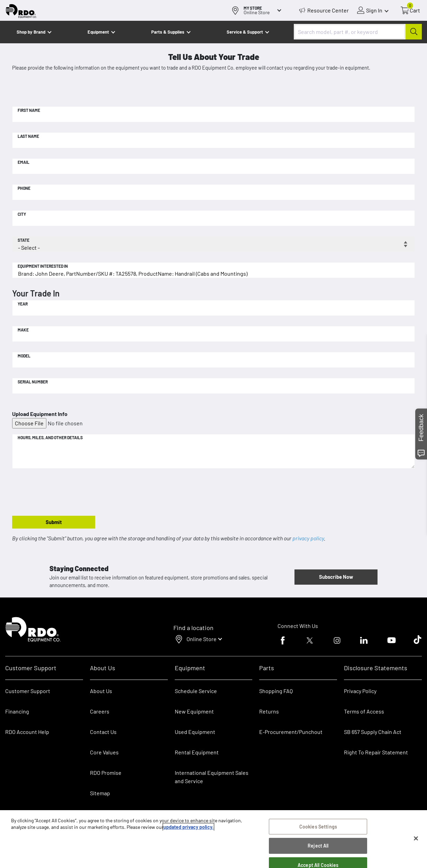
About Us (101, 691)
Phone (24, 188)
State (24, 240)
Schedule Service (196, 691)
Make (23, 330)
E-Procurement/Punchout (291, 732)
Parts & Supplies (168, 32)
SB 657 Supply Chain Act (373, 732)
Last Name (28, 136)
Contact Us (103, 732)
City (22, 214)
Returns (269, 711)
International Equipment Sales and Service (212, 777)
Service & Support (245, 32)
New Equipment (194, 711)
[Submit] (414, 32)
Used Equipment (195, 732)
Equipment (98, 32)
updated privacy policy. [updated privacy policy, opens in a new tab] (188, 828)
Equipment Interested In (43, 266)
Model (24, 356)
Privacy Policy (360, 691)
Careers (100, 711)
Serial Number (33, 382)
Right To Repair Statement (376, 752)
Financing (17, 711)
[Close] (416, 839)
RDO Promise (106, 773)
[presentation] (65, 493)
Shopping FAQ (276, 691)
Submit (54, 522)
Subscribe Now (336, 577)
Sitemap (100, 793)
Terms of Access (364, 711)
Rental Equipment (197, 752)
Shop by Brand (31, 32)
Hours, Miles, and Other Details (50, 437)
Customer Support (28, 691)
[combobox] (358, 32)
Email (24, 162)
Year (23, 304)
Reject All (318, 847)
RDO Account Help (27, 732)
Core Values (104, 752)
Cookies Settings (318, 827)
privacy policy (308, 538)
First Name (29, 110)
